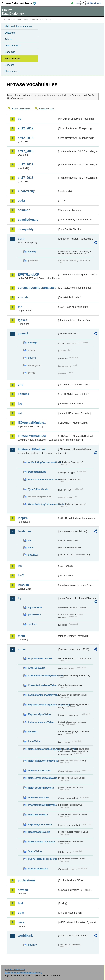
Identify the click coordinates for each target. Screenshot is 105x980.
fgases (23, 320)
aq (20, 119)
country (32, 945)
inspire (23, 518)
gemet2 (23, 333)
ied (20, 413)
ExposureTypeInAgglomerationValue (43, 705)
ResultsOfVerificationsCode (43, 479)
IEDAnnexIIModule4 (32, 449)
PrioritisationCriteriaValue (43, 805)
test (20, 903)
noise (22, 649)
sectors (32, 624)
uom (21, 913)
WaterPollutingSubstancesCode (43, 504)
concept (33, 343)
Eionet (19, 20)
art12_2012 (26, 128)
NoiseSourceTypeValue (41, 788)
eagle (31, 548)
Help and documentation (18, 26)
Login (77, 3)
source (32, 358)
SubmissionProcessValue (43, 859)
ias (20, 404)
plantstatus (34, 614)
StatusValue (35, 851)
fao (20, 307)
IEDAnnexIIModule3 (32, 436)
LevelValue (34, 741)
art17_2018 (26, 178)
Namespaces (12, 71)
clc (30, 540)
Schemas (10, 52)
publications (27, 880)
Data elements (13, 46)
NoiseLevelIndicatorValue (43, 778)
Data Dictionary (31, 20)
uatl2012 (33, 555)
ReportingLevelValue (40, 824)
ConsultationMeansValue (42, 685)
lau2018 (23, 585)
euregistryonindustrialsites (37, 288)
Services (10, 65)
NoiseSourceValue (39, 797)
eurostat (24, 297)
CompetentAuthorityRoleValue (43, 676)
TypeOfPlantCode (38, 489)
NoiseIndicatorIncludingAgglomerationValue (43, 749)
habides (23, 394)
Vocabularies (13, 58)
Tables (9, 39)
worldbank (25, 936)
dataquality (26, 229)
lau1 (21, 566)
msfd (21, 636)
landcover (25, 531)
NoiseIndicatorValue (39, 770)
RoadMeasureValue (39, 832)
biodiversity (26, 191)
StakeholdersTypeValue (41, 842)
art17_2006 (26, 151)
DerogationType (37, 472)
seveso (23, 890)
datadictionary (28, 220)
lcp (20, 598)
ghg (20, 385)
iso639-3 (33, 732)
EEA (20, 3)
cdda (21, 201)
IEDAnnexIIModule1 (32, 423)
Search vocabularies (21, 109)
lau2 (21, 575)
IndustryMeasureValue (41, 722)
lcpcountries (35, 607)
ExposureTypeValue (39, 714)
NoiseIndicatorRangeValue (43, 761)
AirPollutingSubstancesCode (43, 462)
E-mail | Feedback (15, 969)
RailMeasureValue (38, 815)
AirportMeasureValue (40, 658)
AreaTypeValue (37, 668)
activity (32, 252)
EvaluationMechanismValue (43, 695)
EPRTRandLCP (29, 274)
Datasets (10, 33)
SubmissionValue (38, 869)
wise (21, 922)
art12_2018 (26, 138)
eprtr (21, 239)
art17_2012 (26, 164)
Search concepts (47, 109)
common (24, 210)
